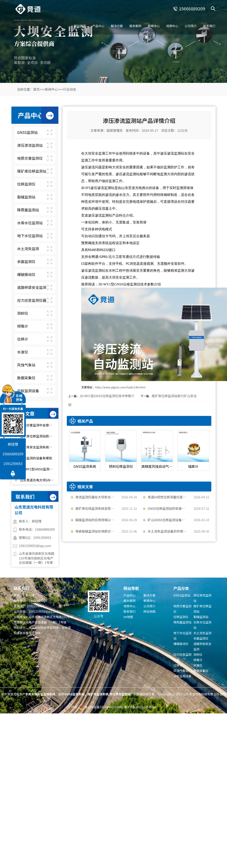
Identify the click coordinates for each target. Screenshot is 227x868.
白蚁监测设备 (183, 676)
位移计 (178, 665)
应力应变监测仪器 (183, 657)
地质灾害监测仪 (183, 609)
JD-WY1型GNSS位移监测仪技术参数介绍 (130, 284)
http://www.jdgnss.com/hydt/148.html (120, 387)
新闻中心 (154, 26)
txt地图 (128, 617)
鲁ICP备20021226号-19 (140, 707)
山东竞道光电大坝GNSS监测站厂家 (38, 480)
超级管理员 (115, 130)
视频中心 (172, 26)
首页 (36, 89)
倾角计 (198, 660)
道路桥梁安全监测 (203, 646)
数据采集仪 (201, 671)
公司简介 (191, 26)
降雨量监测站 (183, 622)
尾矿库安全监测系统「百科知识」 (38, 447)
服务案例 (135, 26)
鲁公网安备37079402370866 (104, 707)
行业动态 (70, 89)
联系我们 (209, 26)
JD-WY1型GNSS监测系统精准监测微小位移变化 (38, 469)
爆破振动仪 (181, 644)
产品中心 (98, 26)
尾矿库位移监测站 (203, 609)
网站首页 (80, 26)
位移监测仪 (181, 617)
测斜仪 (198, 654)
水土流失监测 (203, 633)
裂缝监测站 (201, 617)
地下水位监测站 (183, 636)
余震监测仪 (201, 638)
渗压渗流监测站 (203, 598)
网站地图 (149, 611)
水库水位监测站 (203, 625)
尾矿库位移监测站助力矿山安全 (38, 436)
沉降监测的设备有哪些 (36, 458)
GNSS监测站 (182, 595)
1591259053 (13, 463)
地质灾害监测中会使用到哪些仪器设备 (38, 425)
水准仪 (198, 665)
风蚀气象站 (181, 671)
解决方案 (117, 26)
